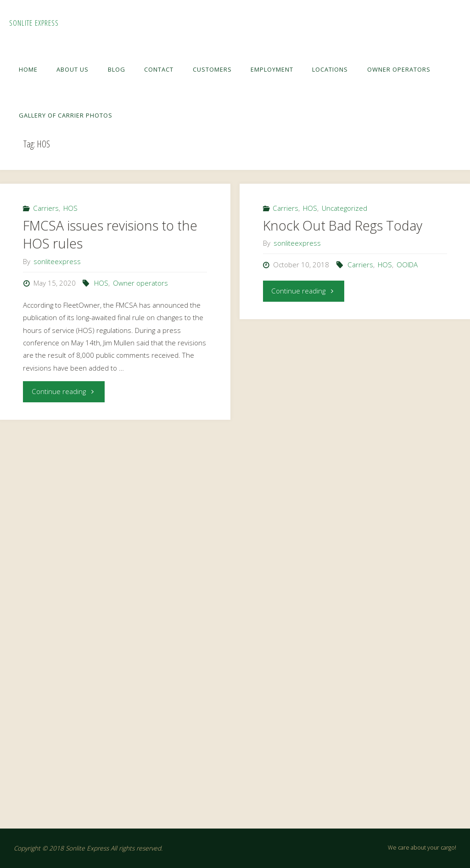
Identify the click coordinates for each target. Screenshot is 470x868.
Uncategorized (344, 208)
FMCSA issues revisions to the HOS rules (110, 235)
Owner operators (140, 283)
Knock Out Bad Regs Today (343, 225)
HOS (70, 208)
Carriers (46, 208)
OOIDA (407, 265)
